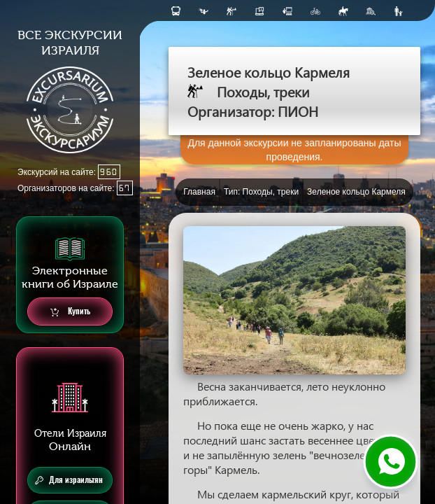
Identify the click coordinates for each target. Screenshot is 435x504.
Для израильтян (69, 480)
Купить (70, 312)
